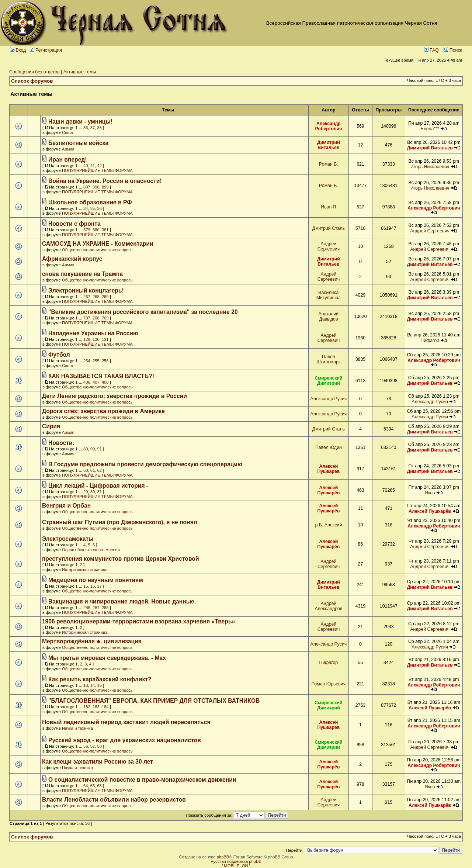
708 (96, 318)
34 (86, 208)
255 (96, 361)
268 (96, 297)
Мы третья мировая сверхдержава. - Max (107, 658)
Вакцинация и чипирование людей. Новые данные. (122, 601)
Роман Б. (329, 164)
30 (93, 492)
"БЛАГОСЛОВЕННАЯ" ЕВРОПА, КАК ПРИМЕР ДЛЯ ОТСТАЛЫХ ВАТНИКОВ (154, 701)
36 (86, 128)
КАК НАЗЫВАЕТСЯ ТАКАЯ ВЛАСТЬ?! (101, 376)
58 (99, 746)
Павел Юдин (329, 447)
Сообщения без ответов (34, 72)
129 (87, 339)
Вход (18, 50)
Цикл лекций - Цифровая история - (98, 486)
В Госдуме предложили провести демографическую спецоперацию (145, 464)
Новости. (61, 443)
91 (99, 449)
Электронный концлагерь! (86, 291)
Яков (430, 493)
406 (87, 382)
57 (93, 746)
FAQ (431, 50)
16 (93, 586)
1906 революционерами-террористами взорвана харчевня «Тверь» (138, 621)
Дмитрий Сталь (329, 228)
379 (87, 230)
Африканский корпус (72, 259)
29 (86, 492)
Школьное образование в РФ (90, 202)
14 (93, 685)
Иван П (328, 207)
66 (99, 786)
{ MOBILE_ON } (236, 866)
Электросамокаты (68, 539)
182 (87, 707)
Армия (68, 149)
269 (105, 297)
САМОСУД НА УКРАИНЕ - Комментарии (98, 244)
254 (87, 361)
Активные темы (80, 72)
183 (96, 707)
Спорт (68, 132)
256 (105, 361)
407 (96, 382)
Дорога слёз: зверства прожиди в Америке (103, 411)
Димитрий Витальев (329, 145)
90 (93, 449)
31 (99, 492)
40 (86, 166)
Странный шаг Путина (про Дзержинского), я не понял (120, 522)
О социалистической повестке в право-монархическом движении (142, 780)
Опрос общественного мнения (91, 550)
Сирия (51, 426)
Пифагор (430, 340)
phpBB (223, 857)
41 (93, 166)
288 (105, 608)
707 (87, 318)
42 (99, 166)
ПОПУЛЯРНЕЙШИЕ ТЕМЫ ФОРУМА (97, 170)
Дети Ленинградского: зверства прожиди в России (114, 396)
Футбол (59, 355)
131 (105, 339)
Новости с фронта (74, 224)
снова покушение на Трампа (82, 274)
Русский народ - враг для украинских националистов (125, 740)
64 (86, 786)
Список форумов (32, 81)
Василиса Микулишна (329, 295)
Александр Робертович (328, 126)
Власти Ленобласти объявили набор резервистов (114, 800)
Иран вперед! (68, 160)
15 (86, 586)
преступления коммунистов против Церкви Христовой (121, 559)
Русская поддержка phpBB (236, 861)
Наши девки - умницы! (80, 122)
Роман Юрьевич (329, 684)
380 (96, 230)
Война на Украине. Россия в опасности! (105, 181)
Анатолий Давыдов (329, 317)
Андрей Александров (328, 606)
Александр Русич (329, 399)
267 (87, 297)
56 (86, 746)
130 (96, 339)
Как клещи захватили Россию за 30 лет (98, 762)
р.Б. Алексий (328, 525)
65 (93, 786)
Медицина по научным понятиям (96, 580)
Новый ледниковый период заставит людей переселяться (126, 722)
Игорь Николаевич (430, 167)
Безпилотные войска (78, 143)
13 (86, 685)
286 (87, 608)
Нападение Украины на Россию (93, 333)
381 (105, 230)
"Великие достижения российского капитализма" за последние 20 (143, 312)
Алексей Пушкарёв (328, 469)
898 (96, 187)
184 (105, 707)
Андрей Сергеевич (430, 231)
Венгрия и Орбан (66, 506)
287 (96, 608)
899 (105, 187)
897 (87, 187)
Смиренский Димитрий (329, 381)
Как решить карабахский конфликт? (100, 679)
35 (93, 208)
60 (86, 470)
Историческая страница (85, 570)
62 (99, 470)
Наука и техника (77, 728)
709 (105, 318)
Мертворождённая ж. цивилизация (92, 641)
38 (99, 128)
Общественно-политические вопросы (98, 250)
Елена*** (430, 129)
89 (86, 449)
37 (93, 128)
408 (105, 382)
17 (99, 586)
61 (93, 470)
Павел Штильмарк (328, 359)
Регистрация (46, 50)
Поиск (453, 50)
